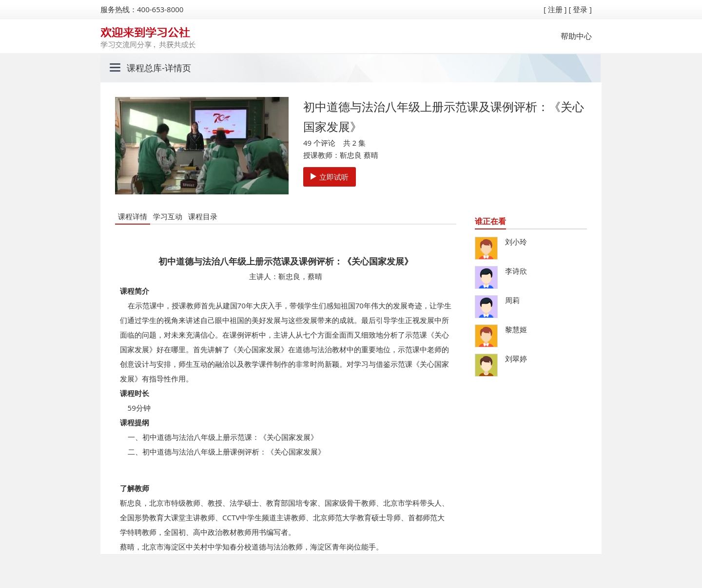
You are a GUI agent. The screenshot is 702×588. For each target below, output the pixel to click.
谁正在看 (490, 221)
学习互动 (168, 216)
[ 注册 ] (555, 9)
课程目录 (203, 216)
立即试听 (330, 177)
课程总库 (144, 68)
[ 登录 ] (580, 9)
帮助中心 (576, 36)
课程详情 (133, 216)
